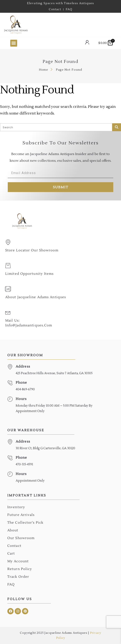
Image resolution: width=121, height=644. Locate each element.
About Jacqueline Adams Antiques (36, 297)
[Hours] (10, 399)
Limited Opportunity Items (30, 274)
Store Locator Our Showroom (32, 250)
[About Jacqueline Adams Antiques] (8, 289)
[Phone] (10, 383)
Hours (21, 399)
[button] (14, 43)
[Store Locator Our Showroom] (8, 242)
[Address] (10, 367)
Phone (21, 383)
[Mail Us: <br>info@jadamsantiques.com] (8, 312)
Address (23, 367)
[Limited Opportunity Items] (8, 266)
